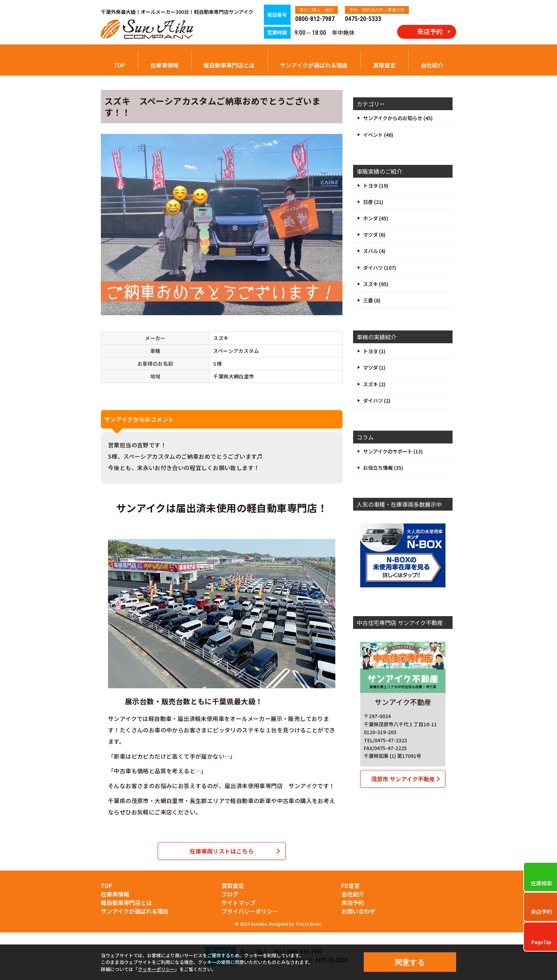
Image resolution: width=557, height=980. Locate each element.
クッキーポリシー (156, 969)
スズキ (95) (376, 284)
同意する (410, 962)
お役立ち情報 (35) (383, 468)
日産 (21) (373, 202)
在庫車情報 (164, 65)
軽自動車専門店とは (229, 65)
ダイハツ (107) (380, 268)
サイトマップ (238, 903)
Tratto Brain (308, 924)
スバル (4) (374, 251)
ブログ (230, 894)
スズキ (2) (374, 384)
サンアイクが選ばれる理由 (314, 65)
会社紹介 (432, 65)
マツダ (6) (374, 235)
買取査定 (384, 65)
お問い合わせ (358, 911)
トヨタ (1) (374, 351)
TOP (119, 65)
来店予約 (353, 903)
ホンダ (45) (376, 218)
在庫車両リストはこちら (222, 851)
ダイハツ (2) (377, 400)
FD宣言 (351, 885)
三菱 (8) (372, 300)
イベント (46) (378, 135)
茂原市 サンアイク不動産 (403, 779)
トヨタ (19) (376, 185)
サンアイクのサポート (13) (393, 451)
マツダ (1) (374, 367)
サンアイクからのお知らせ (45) (398, 118)
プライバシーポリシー (250, 911)
